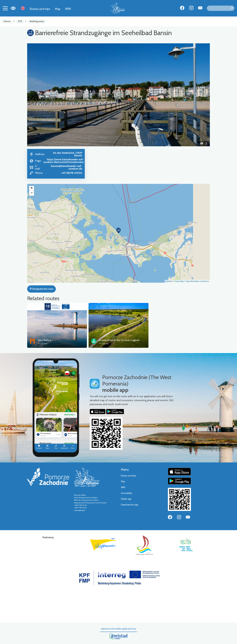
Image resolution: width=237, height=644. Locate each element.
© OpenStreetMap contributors (197, 281)
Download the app (130, 505)
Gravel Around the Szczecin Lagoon (119, 340)
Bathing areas (37, 21)
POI (20, 21)
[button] (41, 95)
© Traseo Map (178, 281)
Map (58, 9)
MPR (68, 9)
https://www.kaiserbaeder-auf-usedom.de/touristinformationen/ (64, 161)
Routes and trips (40, 9)
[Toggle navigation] (5, 8)
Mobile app (126, 499)
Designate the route (41, 289)
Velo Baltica (44, 340)
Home (7, 21)
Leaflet (168, 281)
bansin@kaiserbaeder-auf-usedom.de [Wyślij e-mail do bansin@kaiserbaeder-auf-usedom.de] (66, 167)
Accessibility (126, 493)
